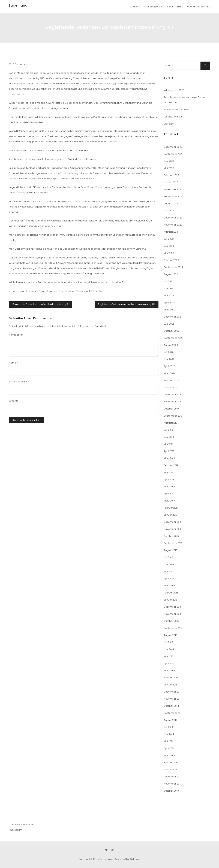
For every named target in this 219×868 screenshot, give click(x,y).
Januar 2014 (171, 770)
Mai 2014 (169, 741)
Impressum (16, 830)
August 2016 (170, 550)
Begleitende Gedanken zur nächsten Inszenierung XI (40, 304)
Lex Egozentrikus (173, 117)
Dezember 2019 (173, 395)
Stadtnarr (135, 7)
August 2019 (170, 423)
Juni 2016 (169, 564)
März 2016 (169, 586)
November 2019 (173, 402)
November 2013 (173, 784)
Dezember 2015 (173, 607)
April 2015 (169, 663)
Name (13, 363)
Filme (180, 7)
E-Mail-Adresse (19, 382)
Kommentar (16, 335)
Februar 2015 (171, 678)
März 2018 (169, 487)
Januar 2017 (170, 515)
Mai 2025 (169, 168)
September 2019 (173, 416)
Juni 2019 (169, 437)
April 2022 (169, 303)
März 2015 (169, 671)
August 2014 (171, 720)
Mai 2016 (169, 571)
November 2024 (173, 189)
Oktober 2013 (171, 791)
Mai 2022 (169, 295)
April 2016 (169, 579)
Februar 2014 (171, 762)
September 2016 (173, 543)
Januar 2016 (171, 600)
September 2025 (173, 154)
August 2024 (171, 204)
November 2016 (173, 529)
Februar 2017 (171, 508)
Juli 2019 (168, 430)
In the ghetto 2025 (174, 90)
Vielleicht (169, 124)
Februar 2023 (171, 260)
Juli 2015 (168, 642)
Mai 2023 (169, 253)
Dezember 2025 (173, 147)
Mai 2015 (169, 656)
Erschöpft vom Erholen (177, 110)
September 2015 (173, 628)
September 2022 (173, 267)
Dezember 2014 (173, 692)
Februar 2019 (171, 465)
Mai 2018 (169, 472)
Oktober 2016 (171, 536)
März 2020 (170, 373)
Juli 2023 (169, 239)
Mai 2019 (169, 444)
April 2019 (169, 451)
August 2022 (171, 274)
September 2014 (173, 713)
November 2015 (173, 614)
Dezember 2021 (173, 317)
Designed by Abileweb (128, 859)
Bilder (170, 7)
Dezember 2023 (173, 218)
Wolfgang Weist (153, 7)
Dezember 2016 (173, 522)
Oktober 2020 (172, 331)
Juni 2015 (169, 649)
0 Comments (20, 64)
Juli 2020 (169, 352)
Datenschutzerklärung (22, 825)
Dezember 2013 (173, 777)
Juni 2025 (169, 161)
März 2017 (169, 501)
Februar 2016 (171, 593)
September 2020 (173, 338)
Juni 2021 (169, 324)
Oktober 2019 (171, 409)
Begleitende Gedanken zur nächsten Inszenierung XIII (127, 304)
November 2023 (173, 225)
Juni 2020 (169, 359)
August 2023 (171, 232)
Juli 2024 (169, 211)
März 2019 (169, 458)
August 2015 (170, 635)
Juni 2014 (169, 734)
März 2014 (169, 755)
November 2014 (173, 699)
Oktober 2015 (171, 621)
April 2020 (169, 366)
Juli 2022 (169, 281)
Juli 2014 (168, 727)
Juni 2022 (169, 288)
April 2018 (169, 479)
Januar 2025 (171, 182)
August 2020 (171, 345)
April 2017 (169, 494)
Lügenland (18, 5)
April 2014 (169, 748)
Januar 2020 (171, 387)
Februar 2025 (171, 175)
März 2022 (170, 310)
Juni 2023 (169, 246)
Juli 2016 (168, 557)
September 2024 (174, 196)
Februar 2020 (171, 380)
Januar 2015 (171, 685)
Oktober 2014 (171, 706)
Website (14, 401)
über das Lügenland (199, 7)
